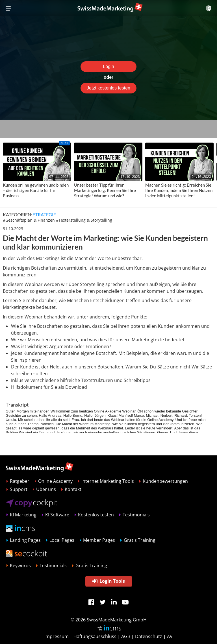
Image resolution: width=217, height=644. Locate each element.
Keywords (20, 566)
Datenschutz (149, 636)
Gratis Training (140, 540)
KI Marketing (23, 515)
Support (19, 489)
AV (170, 636)
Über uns (46, 489)
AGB (126, 636)
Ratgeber (20, 481)
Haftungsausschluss (95, 636)
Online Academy (55, 481)
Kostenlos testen (96, 515)
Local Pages (62, 540)
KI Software (57, 515)
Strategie (45, 214)
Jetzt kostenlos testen (108, 88)
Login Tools (109, 581)
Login (108, 66)
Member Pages (99, 540)
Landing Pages (25, 540)
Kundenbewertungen (165, 481)
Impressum (57, 636)
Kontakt (73, 489)
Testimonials (136, 515)
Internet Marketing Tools (108, 481)
